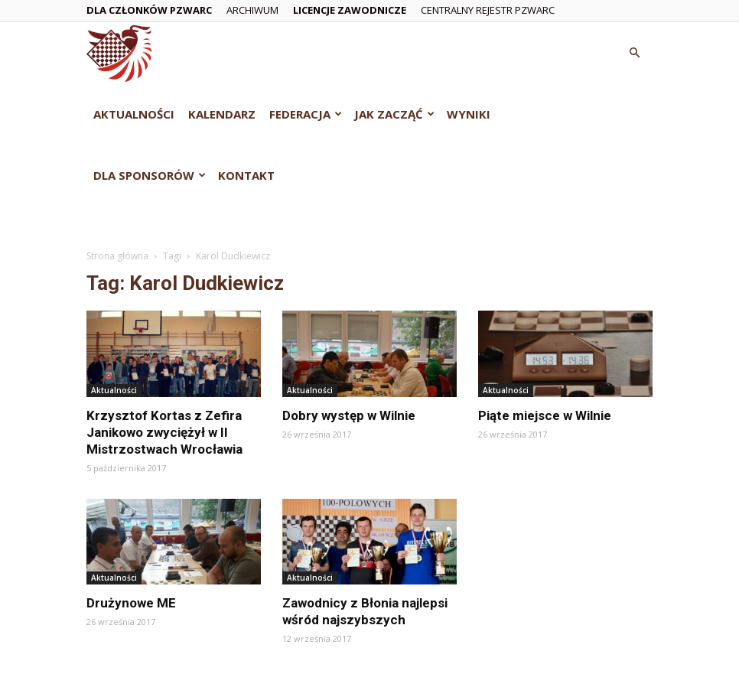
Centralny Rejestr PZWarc (488, 10)
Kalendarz (222, 114)
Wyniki (469, 114)
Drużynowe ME (131, 603)
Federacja (306, 114)
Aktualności (134, 114)
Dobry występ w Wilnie (349, 415)
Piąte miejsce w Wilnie (545, 415)
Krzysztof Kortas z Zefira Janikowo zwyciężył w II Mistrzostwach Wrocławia (164, 432)
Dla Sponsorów (150, 175)
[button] (634, 53)
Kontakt (246, 175)
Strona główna (117, 256)
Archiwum (252, 10)
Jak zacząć (394, 114)
